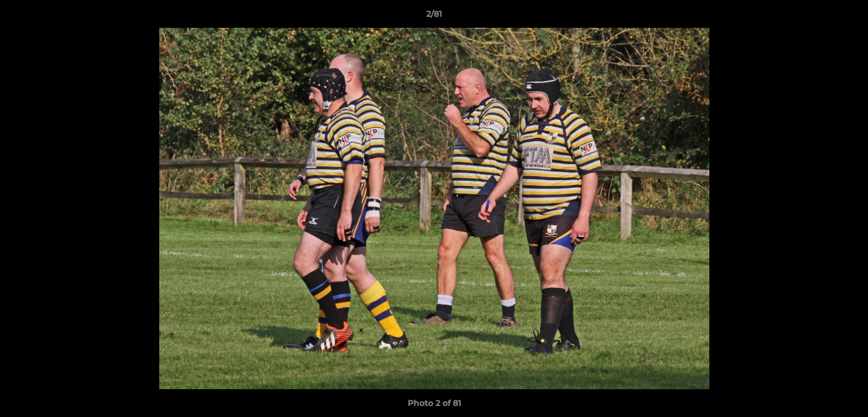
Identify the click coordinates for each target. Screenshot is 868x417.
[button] (847, 17)
